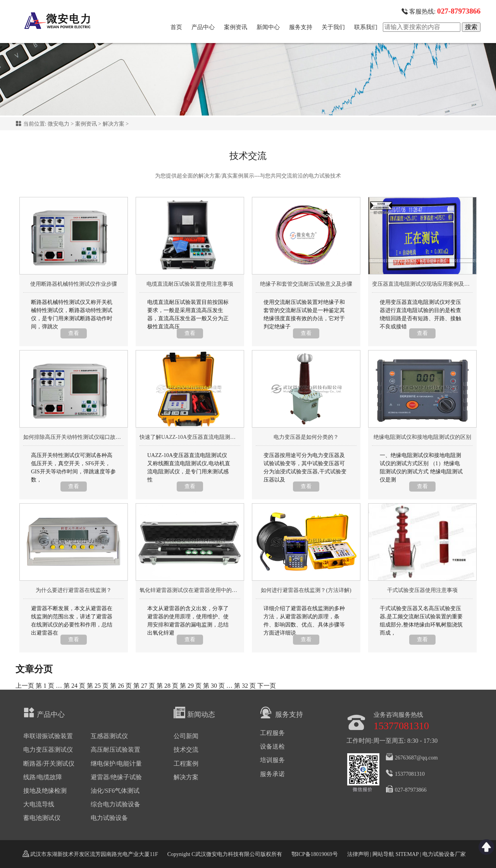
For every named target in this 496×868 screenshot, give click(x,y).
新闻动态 (194, 713)
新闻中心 (268, 27)
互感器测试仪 (109, 736)
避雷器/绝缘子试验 (116, 777)
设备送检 (272, 746)
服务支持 (301, 27)
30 (214, 686)
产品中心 (203, 27)
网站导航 (383, 854)
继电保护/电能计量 (116, 764)
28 (167, 686)
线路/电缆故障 (43, 777)
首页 (176, 27)
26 (121, 686)
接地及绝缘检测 (45, 791)
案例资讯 (236, 27)
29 (191, 686)
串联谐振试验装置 (48, 736)
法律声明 (358, 854)
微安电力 (59, 124)
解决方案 (114, 124)
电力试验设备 (109, 818)
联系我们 (366, 27)
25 (98, 686)
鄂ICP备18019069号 (315, 854)
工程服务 (272, 733)
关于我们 (333, 27)
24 (74, 686)
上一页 (25, 686)
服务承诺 (272, 774)
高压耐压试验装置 (115, 750)
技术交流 (186, 750)
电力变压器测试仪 (48, 750)
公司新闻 (186, 736)
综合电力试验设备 (115, 804)
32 (245, 686)
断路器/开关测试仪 (49, 764)
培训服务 (272, 760)
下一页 (267, 686)
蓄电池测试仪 (42, 818)
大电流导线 (39, 804)
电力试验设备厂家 (444, 854)
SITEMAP (407, 854)
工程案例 (186, 764)
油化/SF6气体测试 (115, 791)
